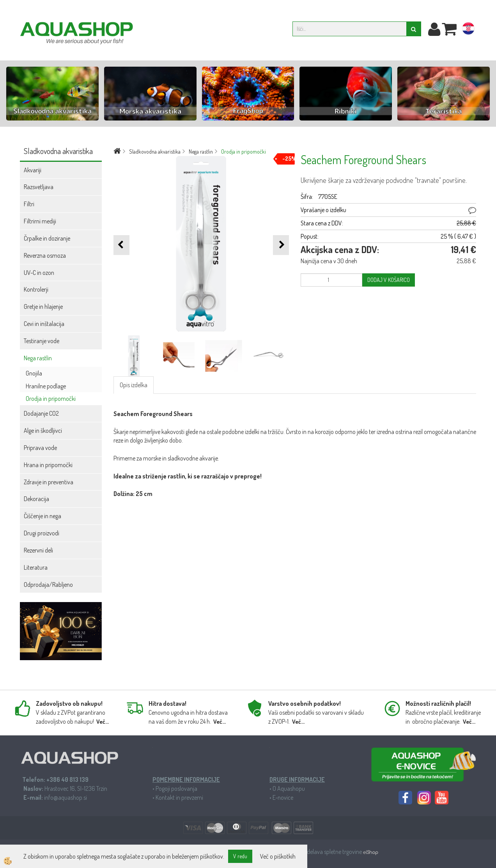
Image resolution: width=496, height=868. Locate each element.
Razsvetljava (39, 187)
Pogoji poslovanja (176, 788)
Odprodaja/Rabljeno (48, 585)
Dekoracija (36, 499)
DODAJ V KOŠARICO (389, 280)
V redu (240, 856)
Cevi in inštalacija (44, 324)
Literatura (36, 567)
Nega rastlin (38, 358)
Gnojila (34, 373)
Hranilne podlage (46, 386)
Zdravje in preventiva (49, 482)
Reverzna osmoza (45, 255)
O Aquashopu (289, 788)
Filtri (29, 204)
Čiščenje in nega (43, 516)
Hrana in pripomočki (48, 465)
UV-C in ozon (39, 273)
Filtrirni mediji (40, 221)
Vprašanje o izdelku (323, 210)
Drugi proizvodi (42, 533)
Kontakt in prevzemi (179, 797)
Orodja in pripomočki (51, 399)
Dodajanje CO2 (41, 413)
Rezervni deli (38, 550)
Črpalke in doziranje (47, 238)
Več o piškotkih (278, 856)
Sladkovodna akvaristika (155, 151)
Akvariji (33, 170)
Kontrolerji (36, 289)
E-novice (283, 797)
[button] (281, 245)
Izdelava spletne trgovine (333, 852)
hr (468, 30)
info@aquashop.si (66, 797)
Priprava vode (40, 448)
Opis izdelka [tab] (134, 385)
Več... (103, 722)
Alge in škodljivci (43, 430)
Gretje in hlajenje (43, 306)
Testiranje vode (42, 341)
